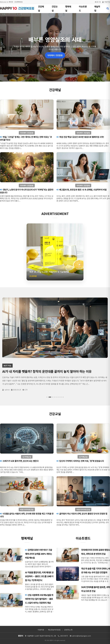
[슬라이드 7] (61, 397)
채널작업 (97, 8)
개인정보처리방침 (54, 630)
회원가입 (106, 2)
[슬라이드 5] (57, 397)
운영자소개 (68, 630)
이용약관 (41, 630)
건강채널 (41, 8)
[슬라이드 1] (48, 397)
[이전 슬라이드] (4, 47)
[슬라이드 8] (63, 397)
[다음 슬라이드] (106, 47)
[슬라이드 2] (51, 397)
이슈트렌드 (83, 8)
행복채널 (68, 8)
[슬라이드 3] (53, 397)
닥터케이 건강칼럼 (55, 55)
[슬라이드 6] (59, 397)
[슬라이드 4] (55, 397)
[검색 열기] (108, 9)
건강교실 (55, 8)
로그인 (98, 2)
